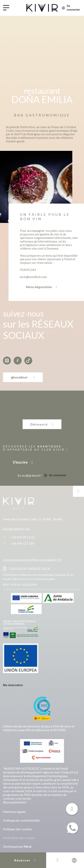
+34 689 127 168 (22, 543)
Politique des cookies (17, 829)
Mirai (27, 846)
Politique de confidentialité (21, 820)
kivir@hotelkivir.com (33, 277)
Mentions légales (15, 812)
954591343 (28, 270)
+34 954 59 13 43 (23, 537)
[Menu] (6, 8)
